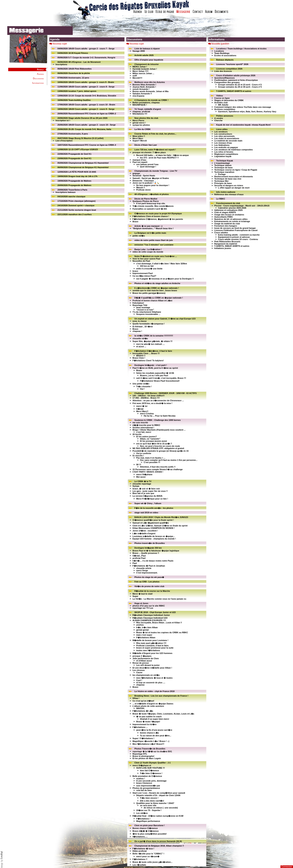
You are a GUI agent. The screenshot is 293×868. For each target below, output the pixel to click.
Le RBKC (221, 199)
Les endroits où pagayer (226, 147)
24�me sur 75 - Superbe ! (149, 810)
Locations (219, 51)
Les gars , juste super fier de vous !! (150, 491)
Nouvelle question (220, 44)
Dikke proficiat (140, 851)
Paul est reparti (140, 162)
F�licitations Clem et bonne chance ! (151, 216)
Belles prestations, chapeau (146, 103)
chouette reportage (142, 484)
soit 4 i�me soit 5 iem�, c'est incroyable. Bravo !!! (161, 378)
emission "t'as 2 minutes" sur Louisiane (154, 245)
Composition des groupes (227, 82)
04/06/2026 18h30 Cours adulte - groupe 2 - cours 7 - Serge (86, 49)
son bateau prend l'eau (147, 164)
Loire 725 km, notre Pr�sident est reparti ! (155, 150)
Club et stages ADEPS (225, 212)
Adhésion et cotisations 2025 (229, 210)
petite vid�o (139, 236)
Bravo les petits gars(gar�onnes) (149, 293)
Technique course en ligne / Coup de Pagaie (236, 170)
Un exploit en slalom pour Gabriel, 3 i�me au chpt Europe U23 (165, 319)
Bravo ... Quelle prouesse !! (146, 553)
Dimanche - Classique (143, 181)
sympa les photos (141, 125)
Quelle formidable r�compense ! (149, 324)
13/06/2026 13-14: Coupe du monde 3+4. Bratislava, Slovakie (87, 96)
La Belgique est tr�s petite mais (150, 233)
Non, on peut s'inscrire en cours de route (160, 446)
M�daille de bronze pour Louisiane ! (150, 640)
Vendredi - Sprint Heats (144, 176)
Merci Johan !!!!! (141, 71)
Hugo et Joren (141, 603)
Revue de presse (141, 663)
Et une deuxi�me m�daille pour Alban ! (152, 668)
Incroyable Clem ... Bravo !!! (146, 353)
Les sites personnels (225, 136)
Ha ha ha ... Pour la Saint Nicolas (160, 416)
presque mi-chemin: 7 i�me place (149, 152)
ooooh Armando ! (141, 89)
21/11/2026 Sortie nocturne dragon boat (77, 210)
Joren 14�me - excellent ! (145, 531)
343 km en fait (147, 266)
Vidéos (220, 96)
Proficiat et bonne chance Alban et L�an (152, 301)
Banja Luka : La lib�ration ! (148, 249)
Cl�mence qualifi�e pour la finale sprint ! (153, 520)
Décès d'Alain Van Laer (146, 145)
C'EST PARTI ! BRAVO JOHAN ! (148, 472)
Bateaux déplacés (225, 60)
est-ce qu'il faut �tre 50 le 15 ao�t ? (154, 444)
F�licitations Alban (146, 638)
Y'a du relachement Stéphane (147, 312)
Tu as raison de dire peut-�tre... (156, 736)
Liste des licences (223, 71)
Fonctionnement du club (228, 203)
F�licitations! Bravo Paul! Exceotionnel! (160, 381)
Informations (38, 83)
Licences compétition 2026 (229, 69)
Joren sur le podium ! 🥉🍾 (146, 183)
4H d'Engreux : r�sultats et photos (152, 194)
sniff (135, 76)
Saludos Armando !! (142, 94)
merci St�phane (144, 474)
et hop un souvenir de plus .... (151, 683)
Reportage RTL (140, 754)
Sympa (136, 486)
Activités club (221, 103)
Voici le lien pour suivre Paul (146, 259)
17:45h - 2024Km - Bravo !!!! (146, 398)
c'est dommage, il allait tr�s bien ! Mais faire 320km (162, 264)
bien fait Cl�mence (149, 770)
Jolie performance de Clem (146, 658)
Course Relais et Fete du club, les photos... (155, 134)
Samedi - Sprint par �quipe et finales (151, 178)
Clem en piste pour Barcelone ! (149, 825)
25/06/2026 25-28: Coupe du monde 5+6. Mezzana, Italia (84, 129)
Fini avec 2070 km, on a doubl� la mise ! (152, 403)
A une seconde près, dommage (151, 781)
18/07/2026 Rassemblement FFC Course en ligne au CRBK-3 (87, 145)
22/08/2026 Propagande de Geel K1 (75, 154)
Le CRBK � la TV (143, 481)
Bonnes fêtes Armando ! (144, 85)
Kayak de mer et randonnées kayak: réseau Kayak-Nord (243, 125)
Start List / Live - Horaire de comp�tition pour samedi (159, 793)
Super (135, 596)
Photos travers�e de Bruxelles (150, 543)
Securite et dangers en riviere (229, 185)
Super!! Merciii (140, 141)
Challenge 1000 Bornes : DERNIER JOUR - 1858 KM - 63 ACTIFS (165, 393)
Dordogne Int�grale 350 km (148, 548)
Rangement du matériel (226, 244)
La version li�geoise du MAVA (147, 496)
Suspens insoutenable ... (148, 314)
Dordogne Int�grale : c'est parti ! (151, 365)
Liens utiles (222, 129)
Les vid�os (142, 813)
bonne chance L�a (149, 733)
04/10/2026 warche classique (71, 197)
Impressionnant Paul (143, 273)
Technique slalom (223, 165)
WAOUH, (140, 708)
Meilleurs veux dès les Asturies (150, 82)
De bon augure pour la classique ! (153, 185)
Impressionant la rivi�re (144, 724)
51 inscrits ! (138, 456)
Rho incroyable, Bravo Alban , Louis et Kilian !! (159, 623)
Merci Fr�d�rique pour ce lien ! (152, 499)
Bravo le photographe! (143, 756)
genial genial (142, 630)
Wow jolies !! (139, 136)
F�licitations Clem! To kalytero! (148, 360)
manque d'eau (139, 160)
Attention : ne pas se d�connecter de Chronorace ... (158, 400)
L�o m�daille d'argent (144, 533)
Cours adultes (221, 233)
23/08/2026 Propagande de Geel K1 (75, 158)
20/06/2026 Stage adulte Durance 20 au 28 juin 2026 (82, 118)
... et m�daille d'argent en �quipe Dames (153, 704)
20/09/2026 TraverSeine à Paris (73, 190)
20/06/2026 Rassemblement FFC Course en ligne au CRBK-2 (87, 114)
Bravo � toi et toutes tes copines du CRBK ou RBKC (162, 632)
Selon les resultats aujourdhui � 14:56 (155, 373)
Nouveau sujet (60, 44)
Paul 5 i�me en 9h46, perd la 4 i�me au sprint (155, 368)
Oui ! (142, 389)
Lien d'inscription (64, 141)
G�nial (140, 409)
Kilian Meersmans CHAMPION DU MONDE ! (154, 528)
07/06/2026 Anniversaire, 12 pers (73, 78)
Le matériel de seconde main (228, 141)
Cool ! (139, 680)
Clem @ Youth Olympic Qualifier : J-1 (152, 763)
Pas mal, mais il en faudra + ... (151, 458)
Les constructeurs (223, 134)
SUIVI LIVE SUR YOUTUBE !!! (151, 768)
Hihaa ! (136, 698)
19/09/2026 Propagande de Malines (74, 181)
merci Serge (142, 570)
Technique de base (223, 168)
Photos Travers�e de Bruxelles (150, 749)
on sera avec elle (148, 805)
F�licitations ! (143, 819)
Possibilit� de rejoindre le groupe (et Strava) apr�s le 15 (161, 451)
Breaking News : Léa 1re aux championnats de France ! (161, 696)
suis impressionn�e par (148, 786)
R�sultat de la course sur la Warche (152, 591)
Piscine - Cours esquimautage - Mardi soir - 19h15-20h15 (242, 206)
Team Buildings (222, 53)
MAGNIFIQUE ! (140, 105)
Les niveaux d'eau (223, 143)
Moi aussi (141, 477)
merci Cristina (147, 414)
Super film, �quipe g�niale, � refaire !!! (152, 341)
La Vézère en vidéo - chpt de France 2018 (154, 691)
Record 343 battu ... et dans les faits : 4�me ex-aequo (162, 155)
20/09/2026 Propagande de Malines (74, 185)
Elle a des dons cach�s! (152, 801)
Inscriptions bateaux (65, 192)
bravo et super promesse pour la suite (155, 648)
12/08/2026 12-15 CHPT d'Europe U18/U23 (78, 149)
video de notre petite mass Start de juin (154, 240)
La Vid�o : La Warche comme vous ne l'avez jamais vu (159, 599)
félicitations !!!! (140, 114)
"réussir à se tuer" (145, 310)
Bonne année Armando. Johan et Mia (151, 91)
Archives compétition (225, 109)
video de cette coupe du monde (148, 252)
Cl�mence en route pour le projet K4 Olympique (158, 213)
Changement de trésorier (146, 64)
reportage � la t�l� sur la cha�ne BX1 (152, 751)
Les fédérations (222, 145)
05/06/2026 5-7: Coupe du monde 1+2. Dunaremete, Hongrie (87, 58)
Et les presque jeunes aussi (153, 441)
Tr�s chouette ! (144, 386)
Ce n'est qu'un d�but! (143, 701)
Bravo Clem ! (139, 358)
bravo (135, 271)
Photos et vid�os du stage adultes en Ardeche (157, 283)
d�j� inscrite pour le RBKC (146, 425)
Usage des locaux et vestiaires (229, 215)
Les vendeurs (221, 132)
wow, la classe (139, 321)
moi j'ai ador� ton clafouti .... (151, 344)
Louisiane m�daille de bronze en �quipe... (154, 536)
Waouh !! (141, 188)
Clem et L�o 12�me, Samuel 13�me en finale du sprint (160, 526)
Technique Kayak (225, 161)
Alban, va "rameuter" (150, 439)
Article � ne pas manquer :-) (148, 226)
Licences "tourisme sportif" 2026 (232, 64)
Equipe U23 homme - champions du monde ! (154, 539)
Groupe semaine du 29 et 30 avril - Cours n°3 (240, 87)
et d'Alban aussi (144, 661)
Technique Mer (222, 181)
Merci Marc (138, 138)
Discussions (38, 78)
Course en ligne (222, 98)
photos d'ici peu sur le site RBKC (149, 606)
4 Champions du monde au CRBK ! (151, 100)
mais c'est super (144, 635)
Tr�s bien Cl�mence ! (151, 773)
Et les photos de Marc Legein (147, 758)
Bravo (135, 222)
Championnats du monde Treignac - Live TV (156, 171)
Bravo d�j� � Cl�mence (146, 831)
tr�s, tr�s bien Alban (147, 627)
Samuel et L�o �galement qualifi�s (151, 523)
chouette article (144, 568)
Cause (139, 672)
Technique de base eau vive (228, 179)
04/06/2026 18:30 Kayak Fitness (73, 53)
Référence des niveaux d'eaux (229, 194)
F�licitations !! (140, 859)
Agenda (40, 74)
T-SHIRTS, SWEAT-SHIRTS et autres (234, 91)
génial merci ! (139, 123)
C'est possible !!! (152, 462)
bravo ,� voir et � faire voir (146, 489)
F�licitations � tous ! (143, 849)
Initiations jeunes (223, 248)
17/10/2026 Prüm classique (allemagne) (77, 201)
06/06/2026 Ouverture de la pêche (74, 73)
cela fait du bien (144, 790)
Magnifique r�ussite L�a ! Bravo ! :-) (151, 741)
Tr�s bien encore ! (149, 798)
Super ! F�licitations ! (143, 738)
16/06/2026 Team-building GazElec (74, 100)
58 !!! (139, 465)
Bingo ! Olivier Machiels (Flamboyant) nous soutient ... (159, 430)
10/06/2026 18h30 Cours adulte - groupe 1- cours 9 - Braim (86, 82)
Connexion (287, 867)
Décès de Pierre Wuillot (146, 199)
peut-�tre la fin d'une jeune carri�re (154, 730)
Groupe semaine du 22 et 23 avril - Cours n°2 (240, 85)
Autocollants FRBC (224, 217)
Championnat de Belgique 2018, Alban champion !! (159, 846)
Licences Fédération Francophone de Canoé (236, 230)
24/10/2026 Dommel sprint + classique (76, 205)
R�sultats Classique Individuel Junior (151, 615)
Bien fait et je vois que (143, 493)
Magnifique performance (148, 821)
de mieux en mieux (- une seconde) (161, 808)
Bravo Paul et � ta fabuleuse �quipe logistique (156, 551)
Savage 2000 (139, 51)
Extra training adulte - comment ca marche (239, 235)
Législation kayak (223, 156)
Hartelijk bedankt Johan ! (145, 69)
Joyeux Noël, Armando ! (144, 87)
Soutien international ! (143, 428)
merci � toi (142, 406)
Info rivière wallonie (226, 192)
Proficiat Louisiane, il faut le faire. (153, 646)
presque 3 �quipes (142, 656)
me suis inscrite (140, 423)
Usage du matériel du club (227, 224)
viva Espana (138, 96)
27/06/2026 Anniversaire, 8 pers (73, 134)
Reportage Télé (140, 305)
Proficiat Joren (143, 190)
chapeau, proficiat (141, 112)
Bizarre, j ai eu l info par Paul (154, 375)
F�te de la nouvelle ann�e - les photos (154, 508)
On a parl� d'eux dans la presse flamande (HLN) (158, 841)
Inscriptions (61, 64)
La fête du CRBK (142, 129)
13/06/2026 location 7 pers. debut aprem (77, 91)
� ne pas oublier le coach (149, 717)
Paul (135, 563)
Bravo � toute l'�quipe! (148, 722)
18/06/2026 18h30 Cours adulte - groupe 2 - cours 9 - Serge (86, 109)
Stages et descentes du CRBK (229, 100)
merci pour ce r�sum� (148, 856)
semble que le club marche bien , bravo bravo (155, 290)
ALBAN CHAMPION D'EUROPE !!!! (149, 620)
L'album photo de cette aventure (148, 706)
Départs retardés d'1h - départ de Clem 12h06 (158, 795)
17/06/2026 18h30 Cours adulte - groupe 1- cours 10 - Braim (86, 105)
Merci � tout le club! (143, 594)
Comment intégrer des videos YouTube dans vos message (243, 107)
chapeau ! (137, 331)
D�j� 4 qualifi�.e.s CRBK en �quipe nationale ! (159, 298)
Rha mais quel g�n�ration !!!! (151, 643)
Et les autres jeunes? (146, 437)
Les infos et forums (224, 152)
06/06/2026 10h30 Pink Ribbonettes (75, 69)
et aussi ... (141, 346)
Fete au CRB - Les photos (147, 582)
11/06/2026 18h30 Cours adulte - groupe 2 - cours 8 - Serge (86, 87)
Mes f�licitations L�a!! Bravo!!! (148, 744)
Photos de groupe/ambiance (146, 788)
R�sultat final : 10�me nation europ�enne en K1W (158, 816)
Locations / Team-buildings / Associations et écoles (241, 49)
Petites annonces (225, 116)
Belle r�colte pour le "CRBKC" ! (148, 854)
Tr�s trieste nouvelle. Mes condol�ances (153, 206)
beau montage (143, 307)
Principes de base (223, 183)
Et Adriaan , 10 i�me (143, 327)
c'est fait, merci (144, 432)
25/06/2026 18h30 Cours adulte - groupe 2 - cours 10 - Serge (87, 125)
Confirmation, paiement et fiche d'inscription (236, 80)
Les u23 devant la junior (148, 665)
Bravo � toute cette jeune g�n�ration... (152, 862)
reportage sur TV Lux (143, 608)
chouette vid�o (140, 338)
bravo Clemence (144, 783)
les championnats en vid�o (146, 675)
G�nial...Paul (139, 556)
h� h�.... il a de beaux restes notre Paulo (153, 561)
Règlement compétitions (226, 154)
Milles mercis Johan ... (143, 73)
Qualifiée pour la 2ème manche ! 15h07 (155, 803)
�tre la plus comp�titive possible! (150, 834)
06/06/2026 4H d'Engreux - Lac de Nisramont (79, 62)
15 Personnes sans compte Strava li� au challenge (158, 469)
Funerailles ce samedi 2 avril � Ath (150, 209)
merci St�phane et (142, 765)
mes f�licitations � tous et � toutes (154, 678)
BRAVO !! (141, 356)
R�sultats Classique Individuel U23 (150, 618)
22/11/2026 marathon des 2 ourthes (75, 214)
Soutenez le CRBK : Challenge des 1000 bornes (158, 420)
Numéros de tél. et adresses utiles (231, 219)
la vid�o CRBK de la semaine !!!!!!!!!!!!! (154, 336)
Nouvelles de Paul (141, 261)
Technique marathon (224, 172)
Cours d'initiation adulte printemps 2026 (236, 75)
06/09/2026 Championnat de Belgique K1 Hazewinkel (83, 167)
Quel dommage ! (148, 167)
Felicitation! (138, 303)
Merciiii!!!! (137, 78)
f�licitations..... (140, 837)
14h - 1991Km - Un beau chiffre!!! (149, 396)
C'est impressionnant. (147, 573)
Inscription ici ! (63, 120)
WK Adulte (223, 105)
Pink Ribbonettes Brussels (227, 242)
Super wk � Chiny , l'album (148, 503)
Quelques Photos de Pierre (146, 201)
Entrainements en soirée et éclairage (232, 221)
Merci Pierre (138, 120)
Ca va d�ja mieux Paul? (144, 276)
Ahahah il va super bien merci (155, 719)
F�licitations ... (140, 727)
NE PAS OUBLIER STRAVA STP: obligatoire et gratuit (158, 448)
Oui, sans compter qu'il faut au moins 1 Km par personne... (169, 460)
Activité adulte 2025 (144, 55)
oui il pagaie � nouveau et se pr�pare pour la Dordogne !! (165, 279)
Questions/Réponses (225, 78)
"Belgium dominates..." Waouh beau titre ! (153, 228)
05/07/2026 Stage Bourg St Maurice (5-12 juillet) (81, 138)
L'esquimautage (222, 163)
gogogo (136, 173)
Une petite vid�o (141, 384)
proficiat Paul (139, 558)
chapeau (140, 685)
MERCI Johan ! (140, 67)
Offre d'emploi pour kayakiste (149, 60)
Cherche (218, 120)
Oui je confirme (144, 453)
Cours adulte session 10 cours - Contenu (238, 239)
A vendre (219, 118)
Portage (222, 174)
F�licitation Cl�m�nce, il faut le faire (153, 351)
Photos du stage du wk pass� (149, 577)
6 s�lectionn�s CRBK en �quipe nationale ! (157, 288)
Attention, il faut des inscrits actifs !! (158, 467)
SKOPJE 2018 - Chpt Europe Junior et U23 (155, 612)
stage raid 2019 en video (146, 513)
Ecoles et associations (225, 55)
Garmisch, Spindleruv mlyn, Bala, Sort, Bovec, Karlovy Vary (247, 112)
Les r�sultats (139, 865)
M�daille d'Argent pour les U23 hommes (152, 653)
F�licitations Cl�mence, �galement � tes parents (158, 219)
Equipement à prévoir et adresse (234, 237)
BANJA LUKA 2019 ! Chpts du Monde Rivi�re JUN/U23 (161, 517)
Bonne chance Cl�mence (145, 828)
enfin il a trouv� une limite (149, 269)
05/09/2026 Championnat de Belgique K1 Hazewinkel (83, 163)
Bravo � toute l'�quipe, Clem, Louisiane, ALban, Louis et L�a (163, 714)
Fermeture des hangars (226, 226)
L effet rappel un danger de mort (234, 188)
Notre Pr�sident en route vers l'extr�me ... (156, 256)
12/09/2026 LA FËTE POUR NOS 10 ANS (77, 172)
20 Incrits (137, 434)
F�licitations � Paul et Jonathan (149, 566)
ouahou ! (141, 779)
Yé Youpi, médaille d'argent (148, 109)
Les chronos (139, 670)
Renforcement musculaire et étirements (234, 177)
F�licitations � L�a (143, 711)
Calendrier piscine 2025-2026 (232, 208)
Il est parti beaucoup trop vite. (151, 203)
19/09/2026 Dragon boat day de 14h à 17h (78, 176)
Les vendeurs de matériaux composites (234, 150)
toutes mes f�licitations (148, 650)
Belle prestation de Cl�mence (147, 776)
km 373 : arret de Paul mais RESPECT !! (159, 158)
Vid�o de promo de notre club (149, 586)
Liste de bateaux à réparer (147, 49)
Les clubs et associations (227, 138)
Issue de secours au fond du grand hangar (235, 228)
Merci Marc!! (142, 411)
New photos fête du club (146, 118)
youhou (140, 625)
